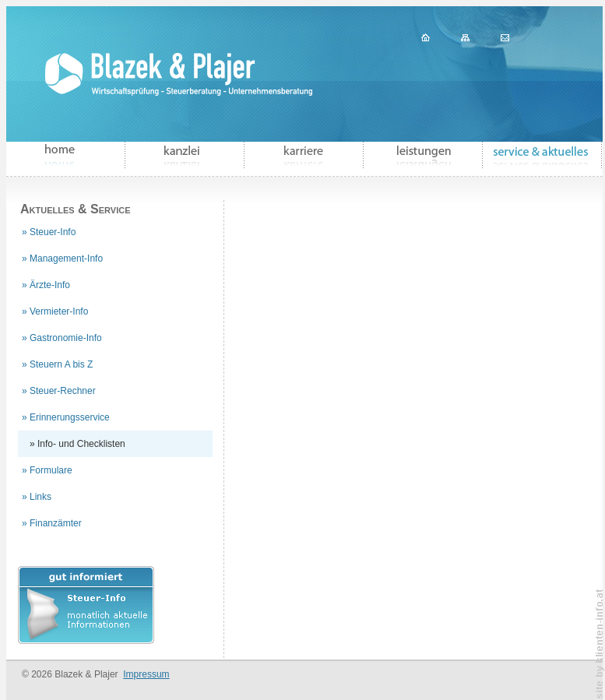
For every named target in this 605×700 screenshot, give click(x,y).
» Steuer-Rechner (59, 391)
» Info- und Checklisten (77, 444)
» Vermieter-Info (55, 311)
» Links (37, 497)
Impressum (146, 674)
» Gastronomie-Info (62, 338)
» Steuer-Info (49, 232)
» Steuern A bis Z (57, 364)
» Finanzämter (52, 523)
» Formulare (47, 470)
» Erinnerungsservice (66, 417)
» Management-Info (62, 259)
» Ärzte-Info (46, 285)
